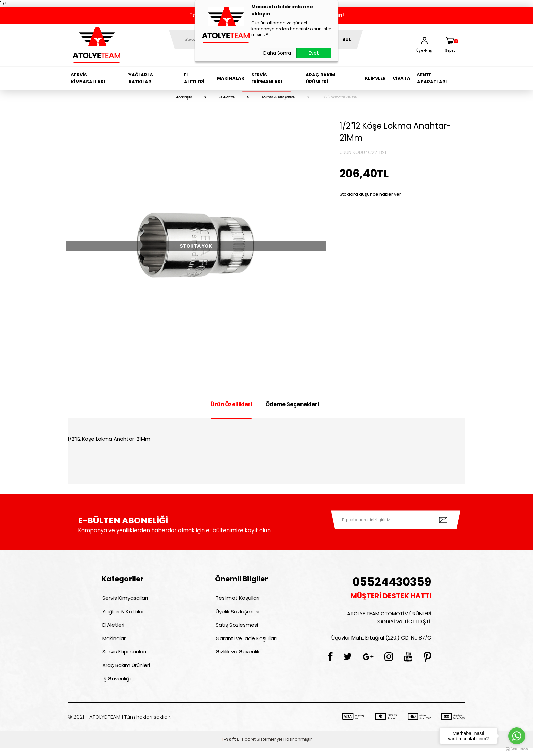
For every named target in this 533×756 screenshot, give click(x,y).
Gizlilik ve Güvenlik (237, 657)
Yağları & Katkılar (141, 78)
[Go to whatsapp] (517, 736)
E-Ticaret (246, 747)
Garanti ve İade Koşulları (245, 642)
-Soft (229, 747)
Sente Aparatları (432, 78)
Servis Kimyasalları (88, 78)
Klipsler (375, 78)
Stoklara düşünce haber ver (370, 194)
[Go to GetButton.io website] (517, 749)
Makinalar (231, 78)
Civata (401, 78)
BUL (347, 40)
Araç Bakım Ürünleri (320, 78)
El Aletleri (194, 78)
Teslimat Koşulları (237, 599)
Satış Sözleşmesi (236, 628)
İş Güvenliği (116, 686)
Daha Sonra (277, 53)
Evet (314, 53)
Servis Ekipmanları (267, 78)
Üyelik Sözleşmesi (237, 613)
